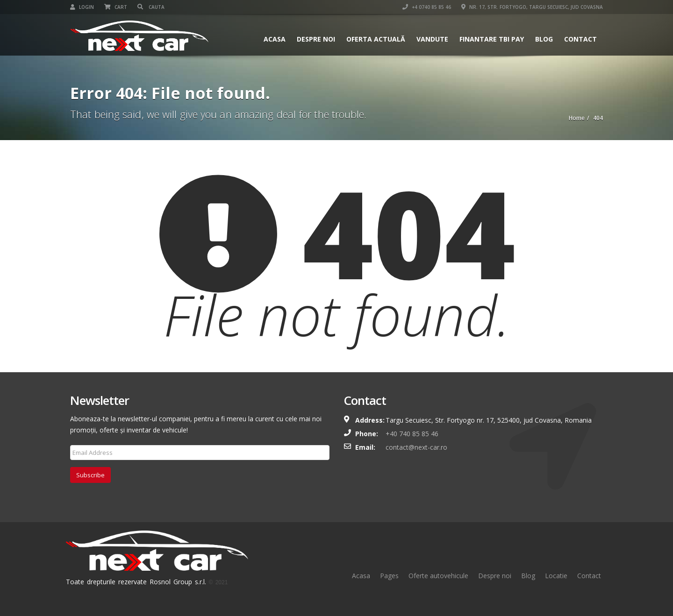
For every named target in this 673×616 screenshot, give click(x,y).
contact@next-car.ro (416, 447)
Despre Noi (316, 39)
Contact (580, 39)
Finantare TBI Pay (492, 39)
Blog (544, 39)
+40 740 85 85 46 (412, 434)
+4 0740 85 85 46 (427, 7)
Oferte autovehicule (438, 576)
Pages (389, 576)
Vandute (432, 39)
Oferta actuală (376, 39)
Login (82, 7)
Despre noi (495, 576)
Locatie (556, 576)
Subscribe (90, 475)
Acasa (275, 39)
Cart (116, 7)
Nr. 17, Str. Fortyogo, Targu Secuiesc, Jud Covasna (532, 7)
